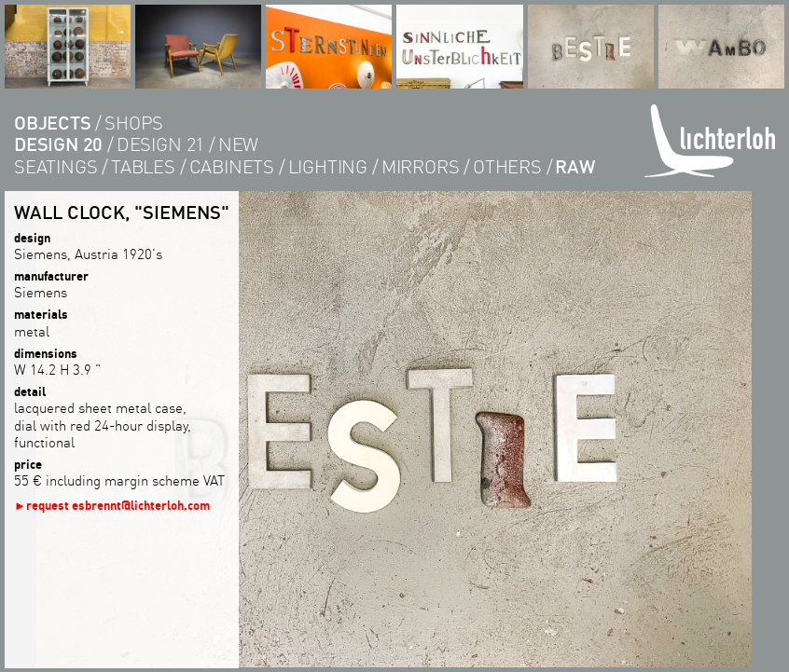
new (238, 144)
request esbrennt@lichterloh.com (118, 505)
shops (134, 123)
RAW (574, 166)
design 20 (58, 144)
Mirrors (421, 166)
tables (143, 166)
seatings (55, 166)
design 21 (160, 144)
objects (53, 123)
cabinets (232, 166)
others (507, 166)
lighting (328, 166)
